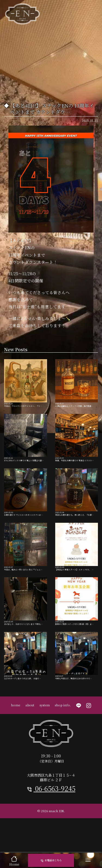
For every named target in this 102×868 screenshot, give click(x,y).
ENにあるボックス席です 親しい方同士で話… (26, 447)
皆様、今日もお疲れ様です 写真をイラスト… (77, 447)
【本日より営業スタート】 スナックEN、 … (77, 568)
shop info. (63, 741)
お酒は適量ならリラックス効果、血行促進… (77, 386)
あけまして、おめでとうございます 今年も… (26, 628)
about (30, 741)
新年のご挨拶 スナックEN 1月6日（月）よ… (77, 628)
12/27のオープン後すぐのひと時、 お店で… (26, 689)
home (16, 741)
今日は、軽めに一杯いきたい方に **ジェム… (26, 568)
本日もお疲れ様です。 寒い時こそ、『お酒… (77, 507)
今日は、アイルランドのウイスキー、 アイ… (26, 386)
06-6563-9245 (51, 825)
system (45, 741)
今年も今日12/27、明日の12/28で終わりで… (77, 689)
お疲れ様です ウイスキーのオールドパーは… (26, 507)
